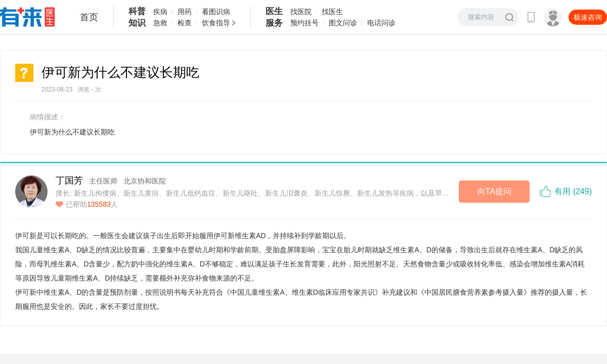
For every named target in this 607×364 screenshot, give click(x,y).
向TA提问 (494, 191)
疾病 (160, 12)
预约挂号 (305, 23)
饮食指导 (216, 23)
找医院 (301, 12)
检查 (185, 23)
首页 (89, 17)
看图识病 (216, 12)
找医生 (332, 12)
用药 (185, 12)
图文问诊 (343, 23)
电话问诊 (381, 23)
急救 (160, 23)
